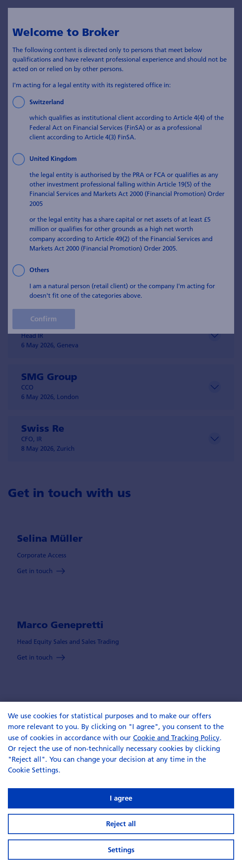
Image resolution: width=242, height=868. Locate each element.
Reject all (121, 824)
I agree (121, 798)
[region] (121, 785)
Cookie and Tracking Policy (176, 738)
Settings (121, 850)
